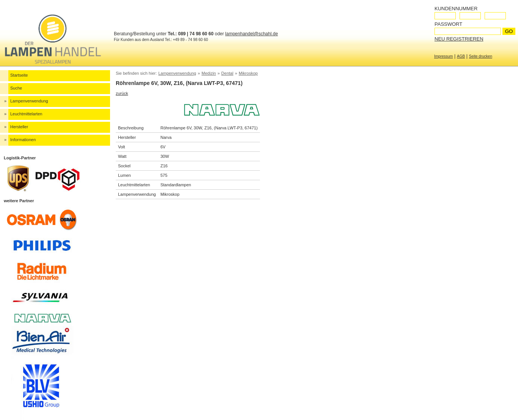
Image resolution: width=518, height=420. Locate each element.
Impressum (443, 56)
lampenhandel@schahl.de (251, 34)
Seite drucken (481, 56)
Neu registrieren (459, 39)
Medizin (209, 73)
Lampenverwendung (29, 101)
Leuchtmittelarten (26, 114)
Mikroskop (248, 73)
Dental (227, 73)
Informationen (23, 140)
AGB (461, 56)
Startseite (19, 75)
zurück (122, 93)
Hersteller (19, 127)
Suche (16, 88)
